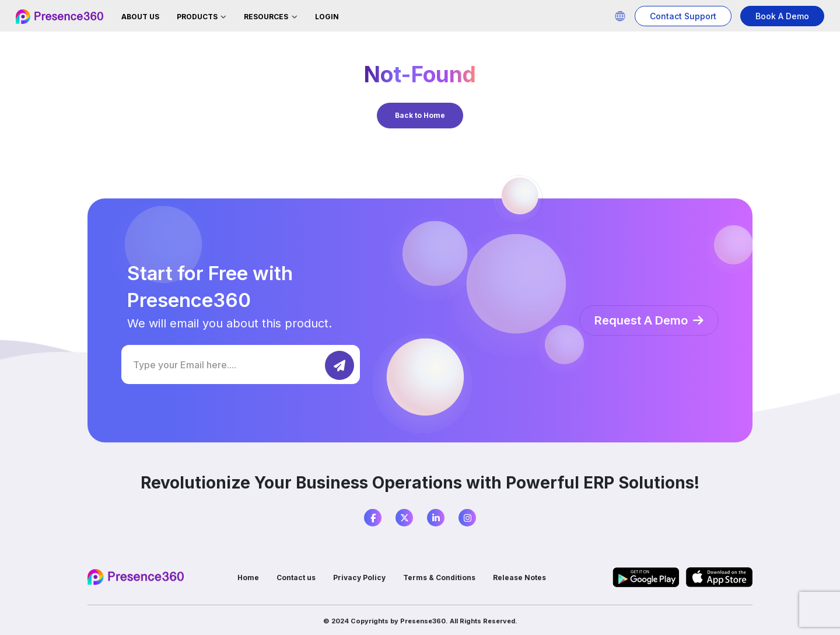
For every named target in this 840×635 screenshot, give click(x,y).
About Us (140, 17)
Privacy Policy (359, 578)
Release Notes (519, 578)
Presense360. (424, 621)
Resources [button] (267, 17)
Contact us (296, 578)
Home (248, 578)
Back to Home (420, 115)
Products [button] (198, 17)
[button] (620, 16)
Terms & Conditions (439, 578)
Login (327, 17)
